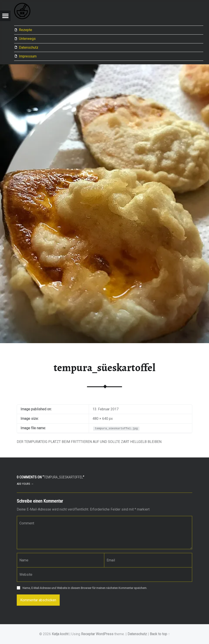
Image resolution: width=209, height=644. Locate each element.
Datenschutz (29, 47)
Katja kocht (60, 634)
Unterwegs (27, 39)
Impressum (28, 56)
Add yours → (25, 484)
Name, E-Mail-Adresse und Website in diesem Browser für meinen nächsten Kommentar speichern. (85, 588)
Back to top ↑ (160, 634)
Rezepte (26, 30)
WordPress (105, 634)
